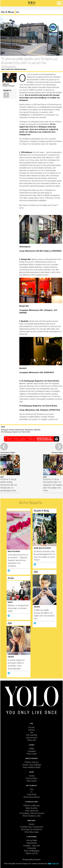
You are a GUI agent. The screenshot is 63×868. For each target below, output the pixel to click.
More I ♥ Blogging (32, 851)
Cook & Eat (32, 794)
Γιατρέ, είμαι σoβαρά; (32, 765)
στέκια (12, 430)
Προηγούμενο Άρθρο (8, 452)
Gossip (32, 776)
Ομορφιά (32, 751)
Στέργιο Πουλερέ (8, 86)
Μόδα (32, 748)
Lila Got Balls (32, 840)
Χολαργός (5, 430)
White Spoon (20, 430)
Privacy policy (28, 860)
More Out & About (32, 797)
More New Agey (32, 832)
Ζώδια (32, 824)
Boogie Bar (30, 430)
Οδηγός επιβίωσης (32, 805)
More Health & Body (32, 767)
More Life (32, 740)
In (32, 792)
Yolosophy (32, 848)
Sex (32, 732)
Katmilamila (32, 843)
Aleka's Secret (32, 853)
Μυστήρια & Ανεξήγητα (32, 829)
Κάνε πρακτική (32, 811)
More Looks (32, 754)
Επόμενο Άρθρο (57, 452)
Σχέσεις (32, 730)
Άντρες (32, 727)
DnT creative (33, 864)
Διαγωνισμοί (32, 738)
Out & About (8, 12)
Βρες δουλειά (32, 808)
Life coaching (32, 735)
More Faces (32, 781)
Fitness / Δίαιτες (32, 762)
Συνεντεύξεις (32, 778)
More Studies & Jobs (32, 816)
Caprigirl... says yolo (32, 845)
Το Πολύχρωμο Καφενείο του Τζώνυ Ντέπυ (16, 432)
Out (17, 12)
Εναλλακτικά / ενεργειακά (32, 827)
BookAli (38, 430)
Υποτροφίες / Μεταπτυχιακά (32, 813)
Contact (38, 860)
